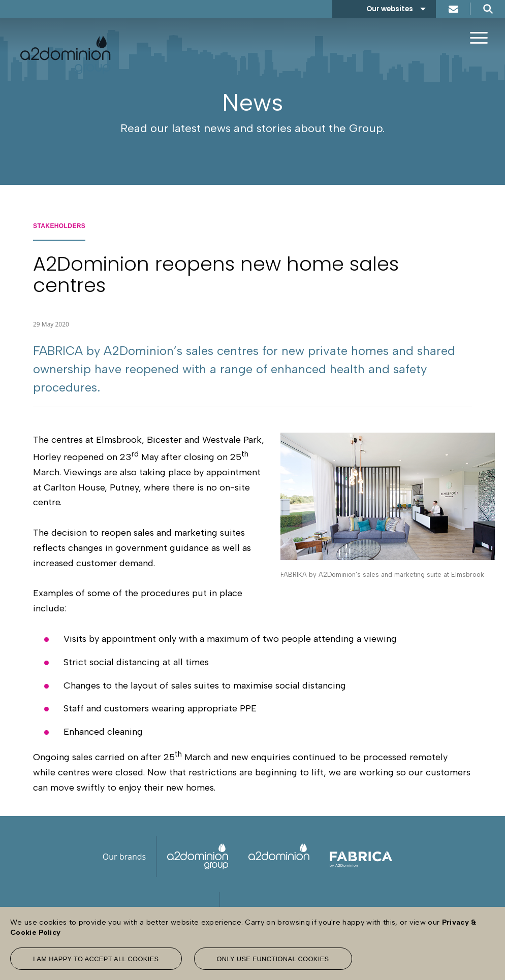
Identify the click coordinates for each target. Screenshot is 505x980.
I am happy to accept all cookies (96, 959)
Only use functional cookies (273, 959)
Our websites (390, 9)
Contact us (453, 9)
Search (488, 9)
